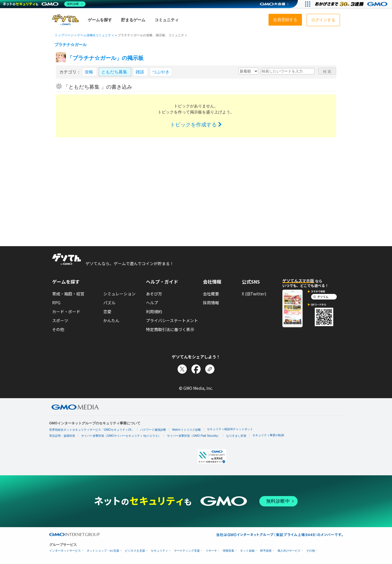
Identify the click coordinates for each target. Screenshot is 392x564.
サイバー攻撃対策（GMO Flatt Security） (194, 436)
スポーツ (60, 320)
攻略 (90, 72)
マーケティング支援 (187, 551)
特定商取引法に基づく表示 (170, 329)
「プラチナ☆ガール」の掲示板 (105, 58)
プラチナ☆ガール (71, 45)
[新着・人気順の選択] (248, 71)
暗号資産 (266, 551)
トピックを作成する (196, 125)
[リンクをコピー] (210, 369)
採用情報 (211, 303)
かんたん (111, 320)
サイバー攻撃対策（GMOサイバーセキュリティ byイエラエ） (121, 436)
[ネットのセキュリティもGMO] (44, 4)
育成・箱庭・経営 (68, 294)
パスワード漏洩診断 (153, 430)
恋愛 (107, 312)
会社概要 (211, 294)
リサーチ (211, 551)
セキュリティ (159, 551)
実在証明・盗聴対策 (62, 436)
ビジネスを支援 (135, 551)
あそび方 (154, 294)
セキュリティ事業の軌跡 (268, 435)
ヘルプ (152, 303)
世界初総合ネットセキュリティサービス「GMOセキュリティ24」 (92, 430)
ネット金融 (247, 551)
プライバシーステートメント (172, 320)
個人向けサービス (289, 551)
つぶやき (161, 72)
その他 (58, 329)
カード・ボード (66, 312)
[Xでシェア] (182, 369)
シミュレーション (119, 294)
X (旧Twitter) (254, 294)
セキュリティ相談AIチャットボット (230, 429)
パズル (109, 303)
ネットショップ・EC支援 (103, 551)
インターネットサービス (65, 551)
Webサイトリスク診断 (187, 430)
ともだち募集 (115, 72)
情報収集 (229, 551)
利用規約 (154, 312)
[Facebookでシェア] (196, 369)
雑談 (140, 72)
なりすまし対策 (236, 436)
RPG (56, 303)
